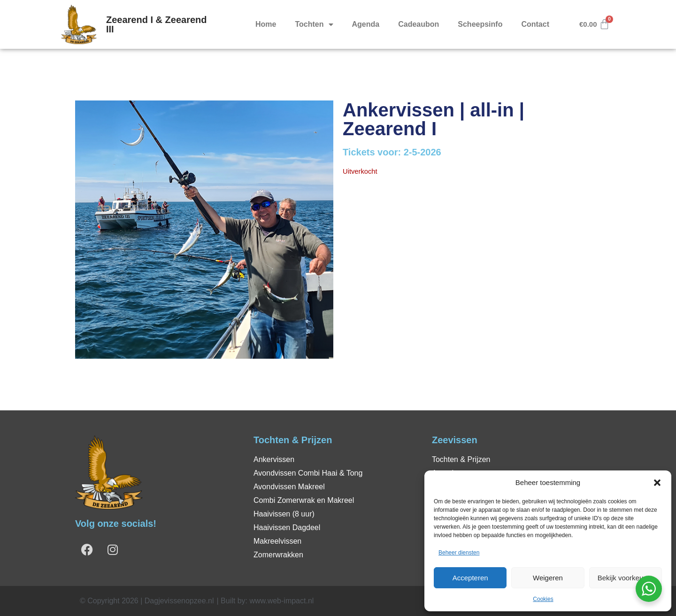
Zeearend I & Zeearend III (157, 24)
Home (266, 24)
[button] (657, 483)
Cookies (543, 599)
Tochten (314, 24)
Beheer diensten (459, 553)
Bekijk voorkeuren (626, 578)
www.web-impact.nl (281, 601)
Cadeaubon (419, 24)
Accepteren (470, 578)
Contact (535, 24)
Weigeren (548, 578)
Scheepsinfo (480, 24)
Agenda (366, 24)
